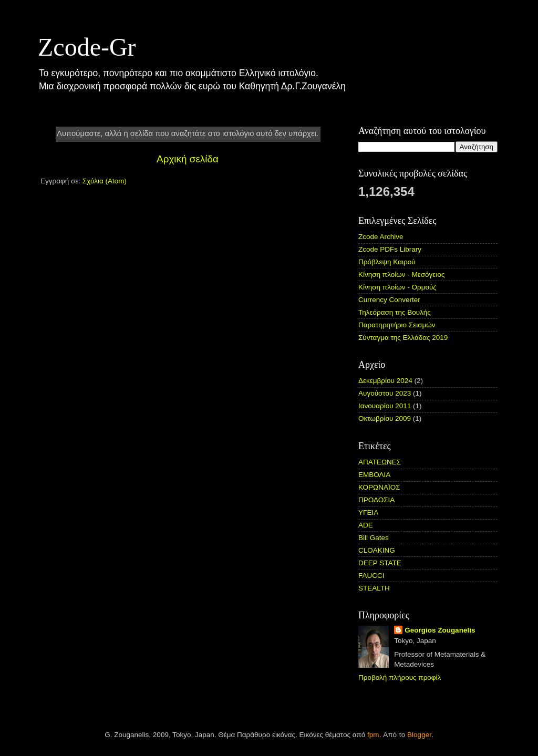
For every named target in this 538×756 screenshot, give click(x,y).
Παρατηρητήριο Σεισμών (397, 325)
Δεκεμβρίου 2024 (385, 381)
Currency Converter (389, 300)
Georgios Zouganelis (440, 630)
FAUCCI (371, 576)
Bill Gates (374, 538)
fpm (373, 735)
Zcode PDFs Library (390, 249)
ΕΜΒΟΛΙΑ (374, 475)
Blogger (419, 735)
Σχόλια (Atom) (105, 181)
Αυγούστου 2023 (385, 393)
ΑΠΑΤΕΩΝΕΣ (380, 462)
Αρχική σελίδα (188, 159)
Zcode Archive (381, 237)
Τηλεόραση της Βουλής (395, 312)
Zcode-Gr (87, 47)
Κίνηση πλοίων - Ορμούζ (397, 287)
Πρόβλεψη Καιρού (387, 262)
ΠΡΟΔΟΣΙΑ (376, 500)
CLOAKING (377, 550)
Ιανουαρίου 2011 (385, 406)
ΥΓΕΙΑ (368, 512)
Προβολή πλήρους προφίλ (400, 677)
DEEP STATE (380, 563)
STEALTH (374, 588)
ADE (366, 525)
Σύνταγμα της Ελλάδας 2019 (403, 338)
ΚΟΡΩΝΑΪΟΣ (379, 487)
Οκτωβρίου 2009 (385, 418)
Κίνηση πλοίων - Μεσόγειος (401, 275)
